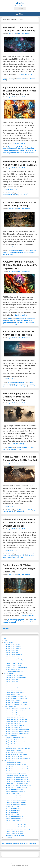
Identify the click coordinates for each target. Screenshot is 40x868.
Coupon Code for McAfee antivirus (16, 738)
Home (6, 640)
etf (34, 252)
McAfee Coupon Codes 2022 (14, 756)
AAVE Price (13, 320)
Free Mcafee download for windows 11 (17, 779)
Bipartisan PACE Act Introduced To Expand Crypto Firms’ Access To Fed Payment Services (20, 91)
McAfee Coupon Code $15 (14, 750)
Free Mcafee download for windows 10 (17, 777)
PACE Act (23, 150)
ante (19, 34)
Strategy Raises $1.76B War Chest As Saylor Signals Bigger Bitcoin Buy (19, 568)
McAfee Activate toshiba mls (14, 690)
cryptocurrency (29, 149)
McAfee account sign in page (14, 659)
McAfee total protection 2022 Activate (17, 702)
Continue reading (25, 74)
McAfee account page (12, 653)
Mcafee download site (12, 812)
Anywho (5, 843)
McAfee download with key (14, 821)
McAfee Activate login (12, 688)
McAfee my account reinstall (14, 663)
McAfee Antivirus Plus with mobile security (18, 734)
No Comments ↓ (27, 34)
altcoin (19, 78)
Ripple (31, 78)
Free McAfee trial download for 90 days (17, 783)
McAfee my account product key (15, 661)
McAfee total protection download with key (18, 829)
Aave (10, 319)
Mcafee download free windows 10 (16, 802)
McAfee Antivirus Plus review (14, 727)
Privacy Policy (8, 837)
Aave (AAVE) (23, 319)
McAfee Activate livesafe (13, 686)
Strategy (5, 623)
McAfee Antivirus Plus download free (16, 721)
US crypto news (18, 152)
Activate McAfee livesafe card (15, 676)
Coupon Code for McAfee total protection (18, 746)
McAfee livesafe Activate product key (17, 698)
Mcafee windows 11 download (15, 833)
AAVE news (6, 320)
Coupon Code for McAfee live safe (16, 742)
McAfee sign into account (13, 669)
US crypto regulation (29, 152)
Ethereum (6, 512)
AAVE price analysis (23, 320)
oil (10, 386)
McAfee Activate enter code (14, 684)
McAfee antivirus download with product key (19, 785)
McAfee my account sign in (14, 665)
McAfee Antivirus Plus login (14, 723)
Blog (5, 638)
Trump (23, 386)
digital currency (28, 252)
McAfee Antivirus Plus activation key (16, 711)
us (26, 386)
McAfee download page (13, 806)
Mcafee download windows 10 (15, 817)
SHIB (11, 195)
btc (35, 251)
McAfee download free (12, 794)
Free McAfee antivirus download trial (16, 775)
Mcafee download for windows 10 (16, 790)
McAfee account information (14, 649)
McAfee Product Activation (14, 700)
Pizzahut (10, 843)
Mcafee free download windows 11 (16, 827)
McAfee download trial (12, 815)
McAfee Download (9, 761)
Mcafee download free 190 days (15, 796)
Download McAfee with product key (16, 773)
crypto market (13, 149)
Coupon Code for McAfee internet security (18, 740)
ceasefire (5, 384)
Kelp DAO (28, 322)
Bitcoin (24, 193)
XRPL (4, 80)
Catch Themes (25, 865)
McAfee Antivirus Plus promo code (16, 725)
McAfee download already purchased (17, 788)
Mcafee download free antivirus (15, 798)
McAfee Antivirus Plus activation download (18, 709)
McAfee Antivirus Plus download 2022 (17, 719)
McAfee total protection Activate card (16, 705)
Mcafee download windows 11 (15, 819)
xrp (34, 78)
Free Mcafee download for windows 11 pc (18, 781)
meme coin (34, 193)
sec (4, 449)
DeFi (27, 78)
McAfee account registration (14, 655)
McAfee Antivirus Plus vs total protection (17, 732)
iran (8, 386)
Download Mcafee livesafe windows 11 (17, 769)
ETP (4, 254)
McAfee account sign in (13, 657)
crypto (24, 78)
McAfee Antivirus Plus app (14, 715)
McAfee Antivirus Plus (10, 707)
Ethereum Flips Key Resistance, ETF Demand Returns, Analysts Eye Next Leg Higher (19, 523)
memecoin (6, 195)
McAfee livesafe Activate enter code (16, 696)
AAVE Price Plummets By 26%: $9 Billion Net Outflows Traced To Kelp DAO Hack (20, 265)
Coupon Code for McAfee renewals (16, 744)
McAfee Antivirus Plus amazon (15, 713)
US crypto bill (30, 150)
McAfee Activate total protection (15, 692)
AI (18, 510)
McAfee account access (13, 644)
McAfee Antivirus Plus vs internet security (18, 729)
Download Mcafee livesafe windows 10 (17, 767)
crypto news (21, 149)
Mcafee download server (13, 810)
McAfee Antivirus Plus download (15, 717)
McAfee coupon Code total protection (17, 754)
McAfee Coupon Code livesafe (15, 752)
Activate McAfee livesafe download (16, 678)
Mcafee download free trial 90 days (16, 800)
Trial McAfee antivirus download (15, 835)
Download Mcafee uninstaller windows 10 (18, 771)
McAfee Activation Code (13, 694)
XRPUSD (10, 449)
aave (17, 319)
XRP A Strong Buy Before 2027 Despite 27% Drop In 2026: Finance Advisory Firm (19, 397)
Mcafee (20, 3)
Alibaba (21, 510)
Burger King (25, 843)
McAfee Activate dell (12, 682)
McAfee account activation (14, 646)
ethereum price (11, 558)
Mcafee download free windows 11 (16, 804)
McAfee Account (9, 642)
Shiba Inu (15, 195)
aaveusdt (11, 322)
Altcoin (10, 78)
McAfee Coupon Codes (10, 736)
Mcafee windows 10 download (15, 831)
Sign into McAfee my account (14, 671)
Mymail (19, 843)
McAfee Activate (8, 673)
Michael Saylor (28, 621)
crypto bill (6, 149)
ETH (21, 556)
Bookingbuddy (33, 843)
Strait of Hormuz (16, 386)
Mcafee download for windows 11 (16, 792)
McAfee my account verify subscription (17, 667)
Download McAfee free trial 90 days (16, 765)
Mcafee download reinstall (13, 808)
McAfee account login (12, 651)
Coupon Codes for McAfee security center (18, 748)
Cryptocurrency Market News (16, 147)
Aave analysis (31, 319)
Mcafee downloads (11, 823)
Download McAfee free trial (14, 763)
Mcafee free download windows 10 (16, 825)
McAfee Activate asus (12, 680)
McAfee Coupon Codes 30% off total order (18, 759)
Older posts (5, 628)
